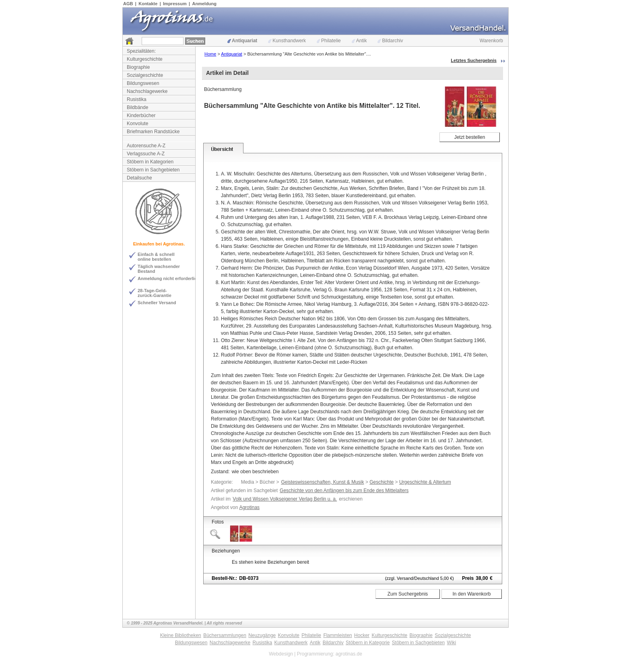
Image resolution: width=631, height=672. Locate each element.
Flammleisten (337, 635)
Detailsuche (139, 178)
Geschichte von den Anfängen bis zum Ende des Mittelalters (344, 491)
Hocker (362, 635)
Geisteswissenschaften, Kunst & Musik (322, 482)
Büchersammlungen (225, 635)
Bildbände (137, 107)
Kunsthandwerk (287, 41)
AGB (128, 4)
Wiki (452, 643)
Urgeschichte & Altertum (425, 482)
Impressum (175, 4)
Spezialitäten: (141, 51)
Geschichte (381, 482)
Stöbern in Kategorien (150, 162)
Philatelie (329, 41)
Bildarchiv (390, 41)
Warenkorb (491, 41)
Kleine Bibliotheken (181, 635)
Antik (359, 41)
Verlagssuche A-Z (146, 154)
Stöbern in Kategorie (368, 643)
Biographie (138, 67)
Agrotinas (249, 507)
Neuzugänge (262, 635)
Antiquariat (242, 41)
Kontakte (148, 4)
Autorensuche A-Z (146, 146)
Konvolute (137, 124)
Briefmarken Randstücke (153, 132)
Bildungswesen (143, 83)
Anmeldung (205, 4)
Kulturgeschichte (145, 59)
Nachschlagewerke (147, 91)
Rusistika (137, 99)
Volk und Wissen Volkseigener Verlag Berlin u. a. (285, 499)
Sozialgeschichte (145, 75)
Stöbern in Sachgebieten (153, 170)
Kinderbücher (141, 115)
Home (210, 54)
